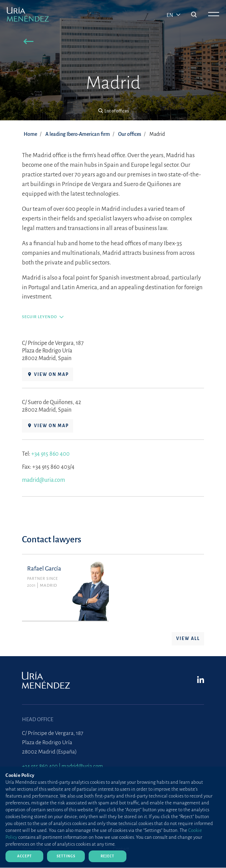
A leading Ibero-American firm (78, 134)
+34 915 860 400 (50, 456)
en (170, 15)
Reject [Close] (108, 856)
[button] (29, 42)
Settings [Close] (66, 856)
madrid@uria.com (43, 482)
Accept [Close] (25, 856)
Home (30, 134)
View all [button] (188, 641)
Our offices (130, 134)
